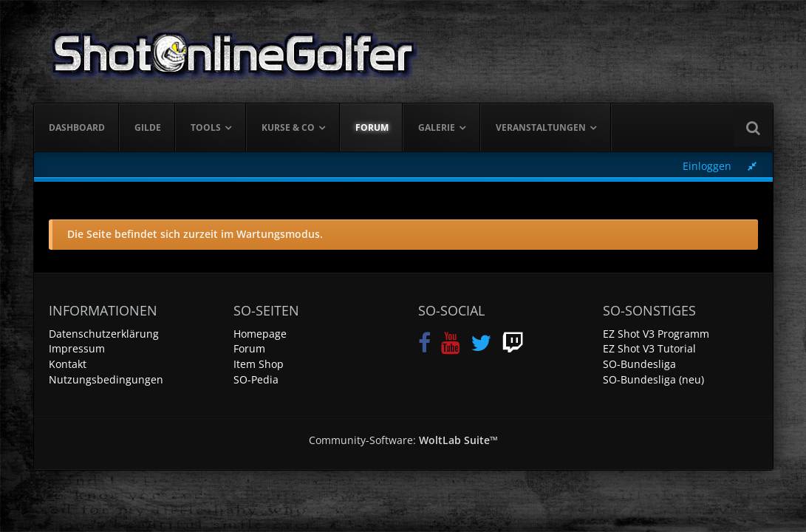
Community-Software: (403, 440)
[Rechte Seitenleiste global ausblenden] (752, 166)
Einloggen (707, 166)
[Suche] (754, 128)
